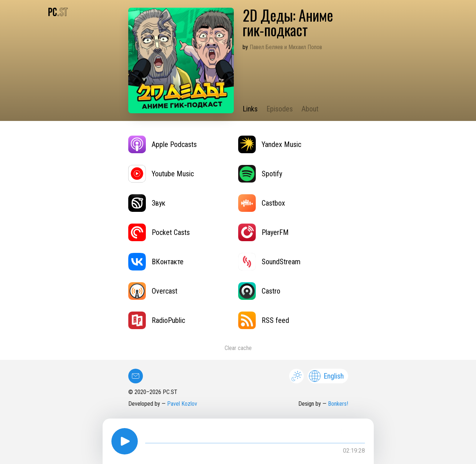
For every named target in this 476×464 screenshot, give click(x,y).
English (326, 376)
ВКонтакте (156, 262)
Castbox (262, 203)
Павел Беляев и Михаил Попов (286, 47)
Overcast (153, 291)
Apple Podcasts (163, 144)
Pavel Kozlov (182, 404)
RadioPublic (157, 320)
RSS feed (264, 320)
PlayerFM (263, 232)
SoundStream (269, 262)
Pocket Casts (159, 232)
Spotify (260, 174)
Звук (147, 203)
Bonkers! (338, 404)
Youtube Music (161, 174)
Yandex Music (270, 144)
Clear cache (238, 348)
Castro (259, 291)
